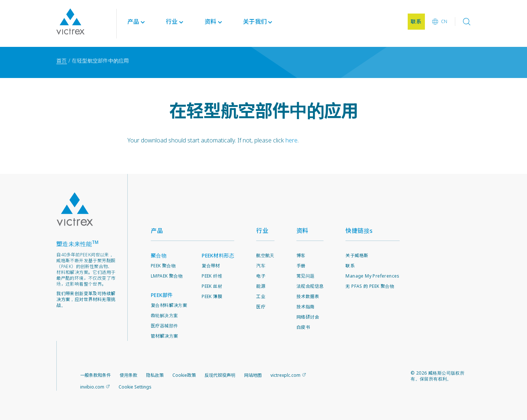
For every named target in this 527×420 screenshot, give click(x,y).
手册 (301, 266)
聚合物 (159, 255)
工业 (261, 296)
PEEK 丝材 (212, 286)
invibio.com (92, 387)
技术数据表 (308, 296)
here (291, 140)
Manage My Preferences (372, 276)
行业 (262, 231)
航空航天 (265, 255)
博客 (301, 255)
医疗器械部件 (164, 326)
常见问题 (306, 276)
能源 (261, 286)
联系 (350, 266)
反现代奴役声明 (220, 375)
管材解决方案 (164, 336)
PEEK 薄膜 (212, 296)
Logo (75, 209)
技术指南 (306, 307)
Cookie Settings (135, 387)
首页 (62, 61)
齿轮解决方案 (164, 315)
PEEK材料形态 (218, 255)
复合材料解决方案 (169, 305)
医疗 (261, 307)
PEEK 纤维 (212, 276)
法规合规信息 (310, 286)
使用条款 (128, 375)
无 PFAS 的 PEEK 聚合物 (370, 286)
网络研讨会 (308, 317)
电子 (261, 276)
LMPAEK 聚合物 (167, 276)
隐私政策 (155, 375)
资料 (302, 231)
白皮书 (303, 327)
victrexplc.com (285, 375)
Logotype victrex (70, 23)
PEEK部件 (162, 295)
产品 (133, 23)
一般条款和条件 (96, 375)
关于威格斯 (357, 255)
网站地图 (253, 375)
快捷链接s (359, 231)
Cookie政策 (184, 375)
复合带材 (211, 266)
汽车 (261, 266)
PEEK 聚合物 (163, 266)
